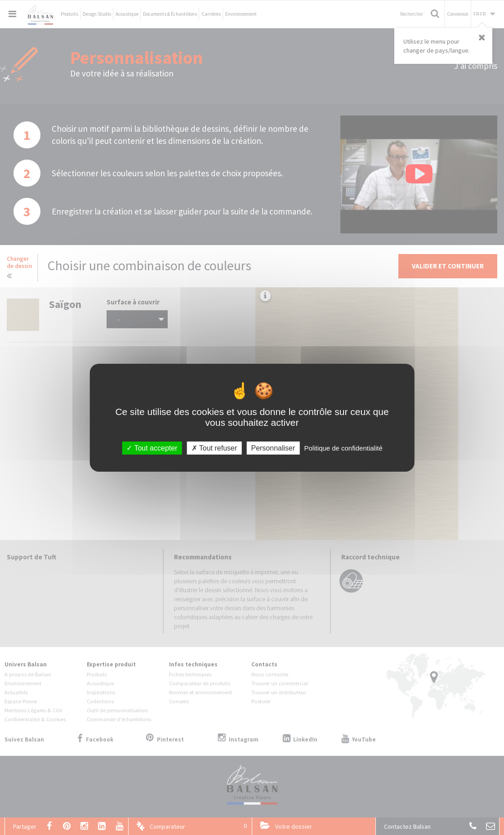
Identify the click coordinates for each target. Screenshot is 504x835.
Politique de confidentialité (343, 448)
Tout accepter (152, 448)
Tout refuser (214, 448)
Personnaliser (273, 448)
